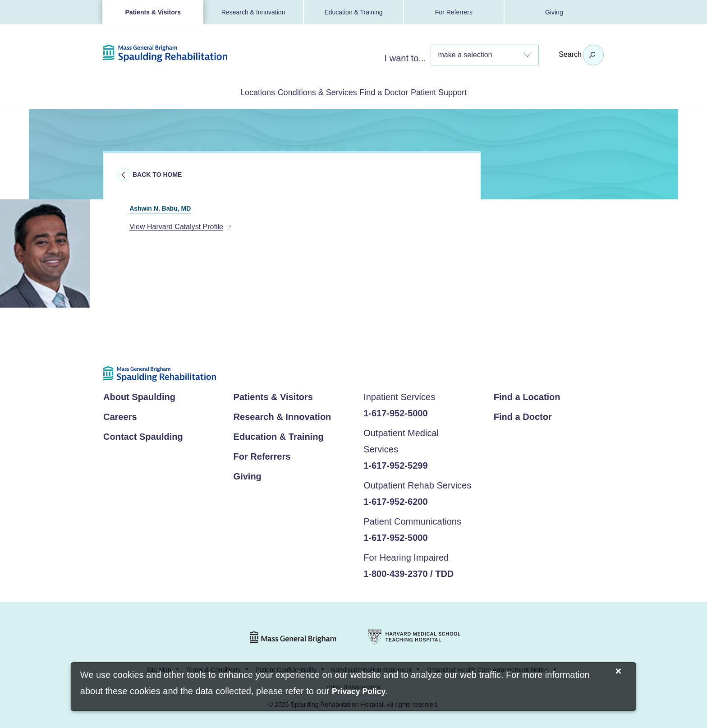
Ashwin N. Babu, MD (182, 205)
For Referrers (454, 12)
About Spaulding (139, 395)
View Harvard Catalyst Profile (176, 225)
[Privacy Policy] (359, 692)
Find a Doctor (397, 92)
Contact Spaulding (143, 435)
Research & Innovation (253, 12)
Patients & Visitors (153, 12)
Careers (120, 415)
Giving (554, 12)
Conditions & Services (305, 92)
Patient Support (475, 92)
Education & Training (353, 12)
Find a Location (527, 395)
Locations (221, 92)
